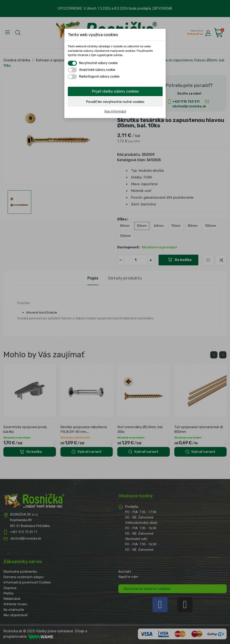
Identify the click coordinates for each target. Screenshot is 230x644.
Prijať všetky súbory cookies (115, 91)
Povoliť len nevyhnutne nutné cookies (115, 102)
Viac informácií (115, 112)
